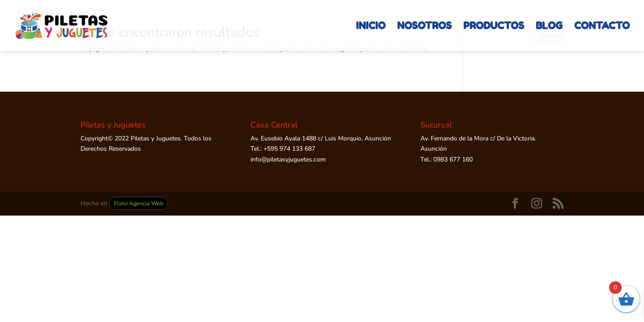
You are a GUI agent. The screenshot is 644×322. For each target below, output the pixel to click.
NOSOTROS (424, 27)
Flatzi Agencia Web (139, 203)
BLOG (549, 27)
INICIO (371, 27)
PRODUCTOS (494, 27)
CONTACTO (602, 27)
